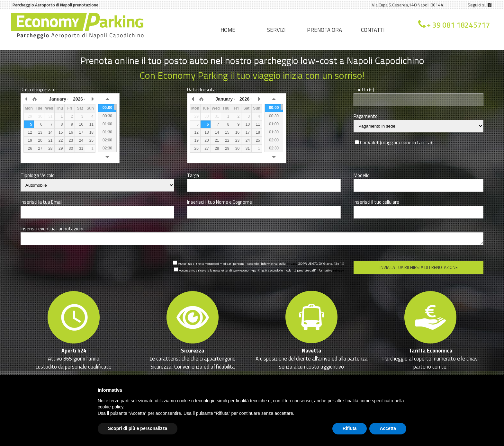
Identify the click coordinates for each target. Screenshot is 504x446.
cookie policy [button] (110, 407)
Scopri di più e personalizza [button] (138, 428)
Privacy (292, 264)
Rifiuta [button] (350, 428)
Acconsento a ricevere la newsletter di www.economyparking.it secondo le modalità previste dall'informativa (261, 270)
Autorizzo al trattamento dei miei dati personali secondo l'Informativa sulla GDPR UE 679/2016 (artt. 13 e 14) (261, 264)
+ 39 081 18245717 (458, 25)
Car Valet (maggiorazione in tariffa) (396, 143)
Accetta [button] (388, 428)
